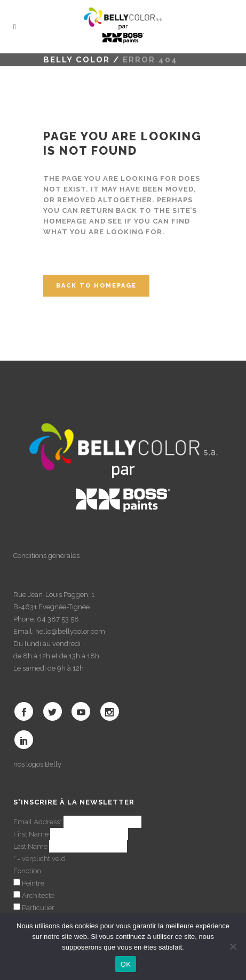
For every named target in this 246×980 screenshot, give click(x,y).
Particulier (38, 908)
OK (126, 964)
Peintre (33, 883)
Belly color (77, 60)
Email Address (38, 822)
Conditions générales (46, 556)
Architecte (38, 895)
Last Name (30, 846)
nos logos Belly (37, 764)
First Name (31, 834)
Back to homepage (96, 286)
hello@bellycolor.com (70, 631)
